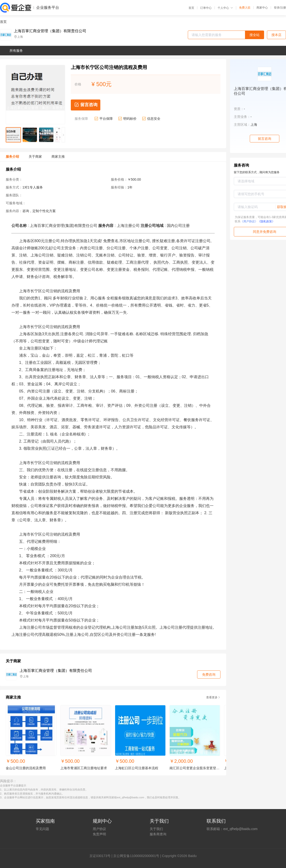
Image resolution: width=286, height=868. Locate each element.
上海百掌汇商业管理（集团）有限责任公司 (50, 31)
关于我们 (156, 829)
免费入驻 (245, 8)
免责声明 (99, 834)
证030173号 (102, 856)
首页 (191, 8)
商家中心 (262, 8)
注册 (283, 8)
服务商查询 (158, 834)
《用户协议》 (249, 221)
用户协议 (99, 829)
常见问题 (42, 829)
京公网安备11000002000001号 (136, 856)
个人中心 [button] (225, 8)
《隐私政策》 (266, 221)
